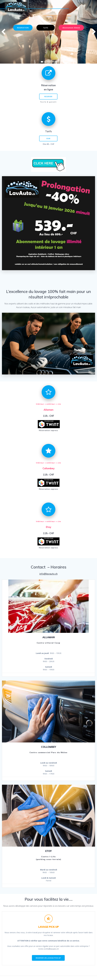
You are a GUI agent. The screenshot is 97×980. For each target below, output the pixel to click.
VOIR (48, 138)
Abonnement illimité (71, 28)
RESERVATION (23, 28)
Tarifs (46, 28)
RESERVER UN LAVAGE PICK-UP (48, 958)
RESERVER (48, 96)
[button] (42, 62)
